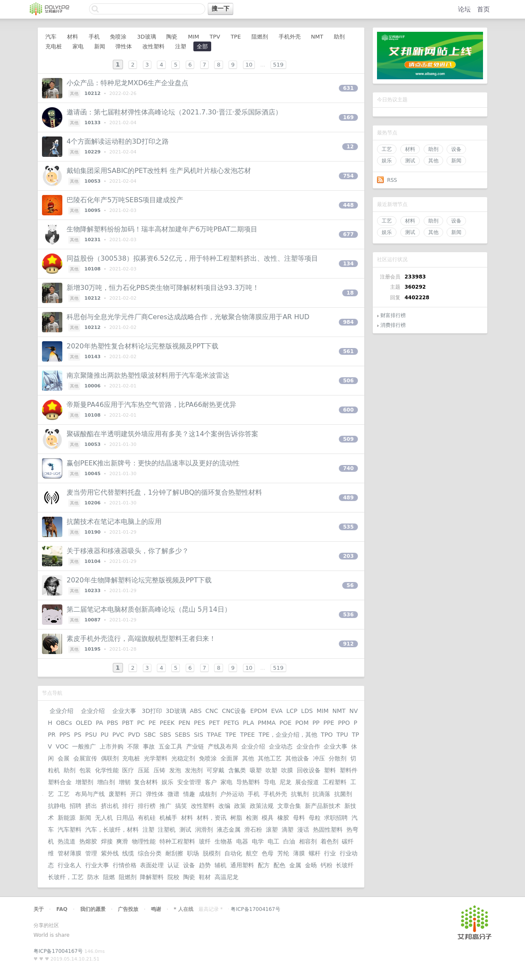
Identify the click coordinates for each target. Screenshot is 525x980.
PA (99, 723)
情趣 (189, 794)
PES (199, 723)
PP (316, 723)
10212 (92, 93)
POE (285, 723)
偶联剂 (110, 758)
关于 (39, 909)
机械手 (168, 818)
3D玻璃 (146, 37)
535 (348, 527)
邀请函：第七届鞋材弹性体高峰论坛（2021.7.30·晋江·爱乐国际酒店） (174, 112)
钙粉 (327, 865)
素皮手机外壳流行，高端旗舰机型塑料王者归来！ (141, 639)
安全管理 (189, 782)
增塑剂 (84, 782)
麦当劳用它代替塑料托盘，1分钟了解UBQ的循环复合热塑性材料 (164, 492)
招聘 (75, 806)
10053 (92, 181)
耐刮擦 (174, 853)
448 (348, 205)
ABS (195, 711)
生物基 (223, 841)
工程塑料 (335, 782)
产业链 (195, 746)
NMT (317, 37)
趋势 (205, 865)
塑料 (330, 770)
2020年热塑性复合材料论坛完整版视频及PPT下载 (142, 346)
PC (141, 723)
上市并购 (112, 746)
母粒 (315, 818)
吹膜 (287, 770)
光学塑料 (156, 758)
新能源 (67, 818)
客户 (211, 782)
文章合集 (289, 806)
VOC (62, 746)
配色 (279, 865)
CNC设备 (234, 711)
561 (348, 351)
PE (152, 723)
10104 (92, 561)
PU (105, 735)
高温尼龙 (226, 877)
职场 (193, 853)
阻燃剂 (260, 37)
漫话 (303, 830)
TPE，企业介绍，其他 (288, 735)
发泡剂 (194, 770)
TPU (342, 735)
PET (214, 723)
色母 (268, 853)
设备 (456, 149)
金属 (295, 865)
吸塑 (256, 770)
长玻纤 (345, 865)
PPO (344, 723)
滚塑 (272, 830)
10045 (92, 474)
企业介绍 (62, 711)
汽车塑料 (70, 830)
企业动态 (281, 746)
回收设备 (309, 770)
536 (348, 615)
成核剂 (208, 794)
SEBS (182, 735)
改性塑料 (154, 46)
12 (350, 147)
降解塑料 (152, 877)
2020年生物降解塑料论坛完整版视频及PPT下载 (139, 580)
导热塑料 (248, 782)
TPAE (214, 735)
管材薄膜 (70, 853)
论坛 (464, 9)
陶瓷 (172, 37)
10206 (92, 503)
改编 (224, 806)
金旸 (311, 865)
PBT (128, 723)
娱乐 (387, 161)
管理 (91, 853)
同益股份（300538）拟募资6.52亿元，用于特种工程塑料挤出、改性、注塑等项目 (192, 258)
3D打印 (152, 711)
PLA (249, 723)
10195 (92, 649)
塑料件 (349, 770)
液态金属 (229, 830)
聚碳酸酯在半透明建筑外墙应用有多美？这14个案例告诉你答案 (162, 434)
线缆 (128, 853)
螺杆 (315, 853)
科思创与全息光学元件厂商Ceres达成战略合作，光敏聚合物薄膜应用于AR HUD (188, 317)
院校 (173, 877)
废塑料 (117, 794)
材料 (410, 149)
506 (348, 381)
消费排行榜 (393, 325)
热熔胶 (88, 841)
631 (348, 88)
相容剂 (308, 841)
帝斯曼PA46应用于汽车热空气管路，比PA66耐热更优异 (151, 405)
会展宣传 (85, 758)
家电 (78, 46)
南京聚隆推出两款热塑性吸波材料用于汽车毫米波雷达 (148, 375)
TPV (215, 37)
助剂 (433, 149)
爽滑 (122, 841)
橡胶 (283, 818)
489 (348, 498)
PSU (91, 735)
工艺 (387, 149)
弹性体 (124, 46)
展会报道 (307, 782)
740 (348, 468)
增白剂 (106, 782)
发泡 (175, 770)
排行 (128, 806)
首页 (483, 9)
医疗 (128, 770)
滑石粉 (253, 830)
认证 (173, 865)
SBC (150, 735)
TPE (236, 37)
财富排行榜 (393, 315)
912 (348, 644)
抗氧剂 (300, 794)
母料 (299, 818)
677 (348, 234)
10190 (92, 532)
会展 (64, 758)
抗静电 (57, 806)
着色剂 (330, 841)
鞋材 (205, 877)
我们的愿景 (93, 909)
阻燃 (109, 877)
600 (348, 410)
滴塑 (288, 830)
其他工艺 (270, 758)
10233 (92, 591)
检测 (252, 818)
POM (302, 723)
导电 (270, 782)
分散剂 (338, 758)
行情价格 (125, 865)
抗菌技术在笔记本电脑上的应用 (114, 522)
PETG (231, 723)
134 (348, 264)
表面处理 (152, 865)
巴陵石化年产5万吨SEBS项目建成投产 (125, 200)
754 (348, 176)
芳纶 (283, 853)
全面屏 (229, 758)
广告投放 (128, 909)
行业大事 (97, 865)
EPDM (259, 711)
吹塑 (271, 770)
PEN (184, 723)
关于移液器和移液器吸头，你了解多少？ (128, 551)
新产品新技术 (323, 806)
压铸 (159, 770)
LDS (307, 711)
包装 (85, 770)
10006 (92, 386)
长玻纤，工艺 (66, 877)
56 (350, 585)
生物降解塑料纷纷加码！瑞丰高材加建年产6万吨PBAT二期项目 (162, 229)
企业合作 (308, 746)
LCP (292, 711)
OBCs (64, 723)
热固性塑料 (328, 830)
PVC (118, 735)
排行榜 (147, 806)
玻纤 (205, 841)
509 (348, 439)
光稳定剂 (183, 758)
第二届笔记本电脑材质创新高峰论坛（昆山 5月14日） (149, 609)
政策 (240, 806)
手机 (94, 37)
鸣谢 (156, 909)
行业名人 (70, 865)
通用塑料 (242, 865)
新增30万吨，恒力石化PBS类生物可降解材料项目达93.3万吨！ (163, 288)
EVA (277, 711)
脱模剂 (212, 853)
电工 (274, 841)
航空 (252, 853)
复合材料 (146, 782)
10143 (92, 357)
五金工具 (170, 746)
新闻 (456, 161)
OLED (84, 723)
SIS (198, 735)
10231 (92, 240)
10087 (92, 620)
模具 (268, 818)
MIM (193, 37)
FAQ (62, 909)
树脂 (236, 818)
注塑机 (167, 830)
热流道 (67, 841)
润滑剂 (204, 830)
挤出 (91, 806)
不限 (133, 746)
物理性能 (144, 841)
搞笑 (181, 806)
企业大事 (124, 711)
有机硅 (147, 818)
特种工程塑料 (177, 841)
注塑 (181, 46)
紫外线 (110, 853)
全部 (202, 46)
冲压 (319, 758)
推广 (165, 806)
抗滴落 (321, 794)
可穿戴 (215, 770)
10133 (92, 123)
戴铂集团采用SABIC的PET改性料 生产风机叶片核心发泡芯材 (159, 171)
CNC (212, 711)
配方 (264, 865)
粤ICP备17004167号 (255, 909)
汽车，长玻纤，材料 (112, 830)
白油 (289, 841)
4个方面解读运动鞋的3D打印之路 (118, 141)
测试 (410, 161)
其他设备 (297, 758)
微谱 (173, 794)
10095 (92, 210)
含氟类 (237, 770)
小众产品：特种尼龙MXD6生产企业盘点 (127, 83)
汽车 (51, 37)
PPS (65, 735)
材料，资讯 (212, 818)
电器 (242, 841)
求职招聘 (336, 818)
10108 (92, 269)
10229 (92, 152)
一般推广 (84, 746)
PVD (134, 735)
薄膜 (299, 853)
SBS (165, 735)
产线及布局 (223, 746)
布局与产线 (90, 794)
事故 (149, 746)
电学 (258, 841)
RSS (392, 180)
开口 (136, 794)
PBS (113, 723)
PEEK (167, 723)
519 (278, 65)
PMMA (267, 723)
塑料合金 (60, 782)
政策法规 (262, 806)
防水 (93, 877)
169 (348, 117)
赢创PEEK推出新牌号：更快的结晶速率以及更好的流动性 (153, 463)
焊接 (107, 841)
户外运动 (232, 794)
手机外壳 (290, 37)
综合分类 (150, 853)
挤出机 (110, 806)
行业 (330, 853)
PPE (329, 723)
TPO (327, 735)
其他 (433, 161)
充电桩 (54, 46)
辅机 (221, 865)
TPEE (247, 735)
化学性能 (107, 770)
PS (78, 735)
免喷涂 (118, 37)
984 (348, 322)
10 (249, 65)
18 (350, 293)
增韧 (125, 782)
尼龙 (285, 782)
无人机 (104, 818)
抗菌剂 (343, 794)
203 (348, 556)
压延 (144, 770)
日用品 (125, 818)
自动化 (233, 853)
